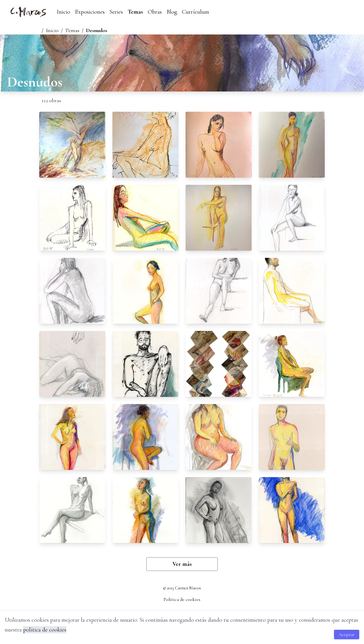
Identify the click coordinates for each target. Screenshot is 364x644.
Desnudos (97, 30)
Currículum (196, 12)
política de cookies (45, 630)
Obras (155, 12)
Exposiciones (90, 12)
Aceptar (347, 634)
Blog (172, 12)
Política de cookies (182, 599)
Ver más (182, 564)
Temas (135, 12)
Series (116, 12)
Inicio (63, 12)
